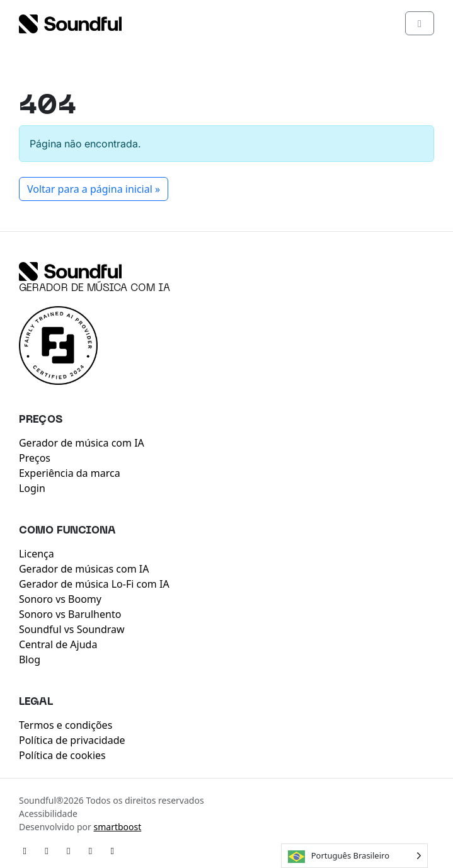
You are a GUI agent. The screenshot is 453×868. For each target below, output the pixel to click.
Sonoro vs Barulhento (70, 614)
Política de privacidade (72, 740)
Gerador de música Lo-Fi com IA (94, 584)
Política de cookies (62, 755)
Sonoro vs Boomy (60, 599)
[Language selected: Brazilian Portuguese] (354, 856)
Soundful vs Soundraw (72, 629)
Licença (37, 554)
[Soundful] (70, 271)
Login (32, 488)
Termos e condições (66, 725)
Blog (30, 660)
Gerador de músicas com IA (84, 569)
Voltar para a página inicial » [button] (94, 189)
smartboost (117, 827)
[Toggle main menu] (420, 23)
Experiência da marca (70, 473)
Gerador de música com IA (95, 288)
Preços (35, 458)
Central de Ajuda (58, 644)
